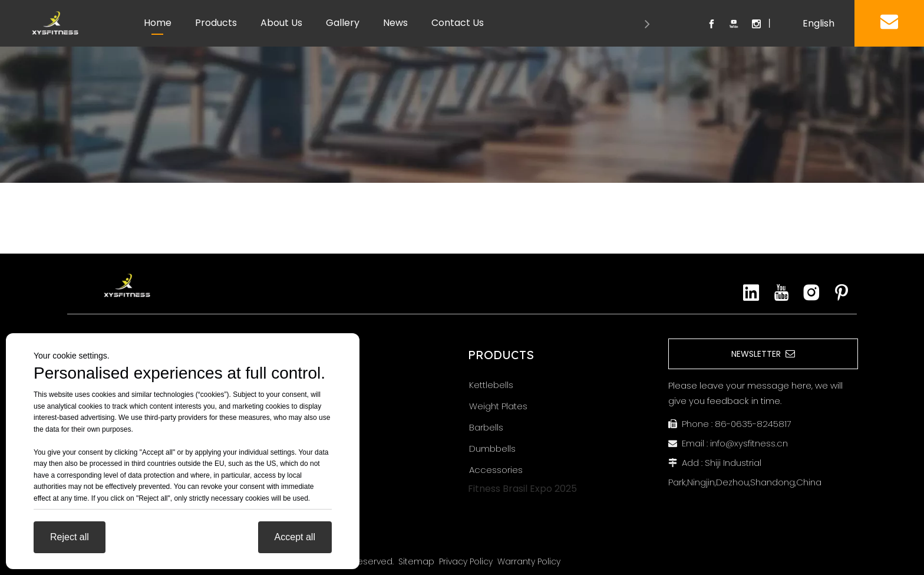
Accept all (295, 537)
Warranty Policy (529, 561)
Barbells (486, 427)
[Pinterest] (841, 293)
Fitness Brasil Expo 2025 (522, 489)
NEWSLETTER (763, 354)
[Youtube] (781, 293)
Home (158, 23)
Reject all (70, 537)
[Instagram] (811, 293)
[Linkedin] (751, 293)
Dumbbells (492, 448)
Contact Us (458, 23)
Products (216, 23)
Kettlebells (491, 385)
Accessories (496, 470)
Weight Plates (498, 406)
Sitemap (416, 561)
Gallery (343, 23)
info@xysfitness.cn (749, 443)
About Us (281, 23)
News (395, 23)
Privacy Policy (466, 561)
